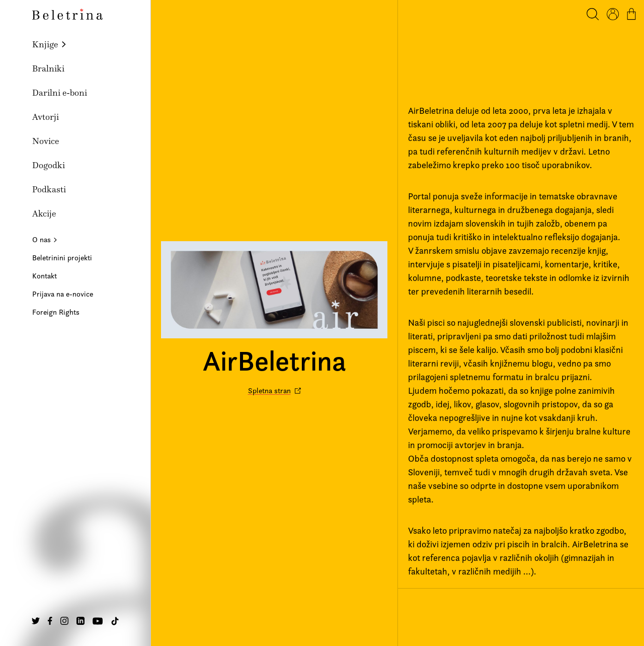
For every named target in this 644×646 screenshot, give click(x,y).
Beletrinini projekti (62, 258)
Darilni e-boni (60, 93)
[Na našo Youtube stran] (98, 621)
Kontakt (45, 276)
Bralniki (48, 68)
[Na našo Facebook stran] (50, 621)
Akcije (44, 213)
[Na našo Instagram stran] (64, 621)
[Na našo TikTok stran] (115, 621)
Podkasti (49, 189)
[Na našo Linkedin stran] (80, 621)
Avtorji (46, 117)
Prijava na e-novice (63, 294)
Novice (46, 141)
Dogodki (49, 165)
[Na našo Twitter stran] (36, 621)
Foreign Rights (56, 312)
